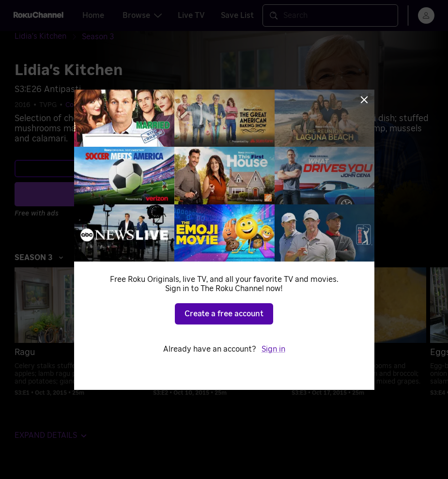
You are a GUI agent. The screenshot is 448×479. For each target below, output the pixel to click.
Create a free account (224, 314)
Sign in (273, 349)
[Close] (364, 100)
